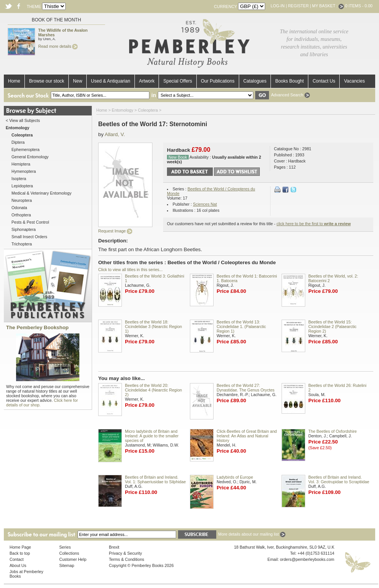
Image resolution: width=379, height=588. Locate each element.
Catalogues (255, 81)
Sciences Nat (205, 204)
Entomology (123, 110)
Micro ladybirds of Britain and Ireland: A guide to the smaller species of (152, 436)
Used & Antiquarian (111, 81)
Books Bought (289, 81)
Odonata (19, 208)
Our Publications (218, 81)
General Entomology (30, 157)
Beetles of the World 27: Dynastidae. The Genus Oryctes (245, 388)
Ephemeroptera (25, 149)
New (78, 81)
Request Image (115, 231)
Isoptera (19, 179)
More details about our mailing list (252, 534)
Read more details (58, 46)
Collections (69, 553)
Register (298, 6)
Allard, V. (115, 134)
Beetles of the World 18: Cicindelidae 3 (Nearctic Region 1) (153, 326)
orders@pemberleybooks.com (307, 559)
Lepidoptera (22, 186)
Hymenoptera (24, 171)
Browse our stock (47, 81)
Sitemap (67, 565)
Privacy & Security (125, 553)
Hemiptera (21, 164)
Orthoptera (21, 215)
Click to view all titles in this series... (130, 270)
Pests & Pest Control (30, 222)
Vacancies (354, 81)
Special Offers (177, 81)
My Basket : (328, 6)
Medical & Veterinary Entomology (41, 193)
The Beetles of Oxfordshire (333, 431)
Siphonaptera (23, 229)
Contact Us (324, 81)
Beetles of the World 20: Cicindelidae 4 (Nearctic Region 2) (153, 390)
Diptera (18, 142)
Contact (17, 559)
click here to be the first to (314, 224)
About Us (18, 565)
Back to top (20, 553)
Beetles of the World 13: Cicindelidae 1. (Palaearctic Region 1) (241, 326)
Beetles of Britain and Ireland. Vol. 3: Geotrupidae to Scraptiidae (339, 479)
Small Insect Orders (29, 237)
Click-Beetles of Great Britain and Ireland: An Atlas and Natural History (247, 436)
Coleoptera (148, 110)
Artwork (147, 81)
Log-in (278, 6)
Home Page (20, 547)
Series (65, 547)
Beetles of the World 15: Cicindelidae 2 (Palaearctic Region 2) (332, 326)
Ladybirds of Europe (235, 477)
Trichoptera (22, 244)
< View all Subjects (23, 120)
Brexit (114, 547)
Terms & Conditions (126, 559)
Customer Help (73, 559)
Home (14, 81)
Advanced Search (290, 95)
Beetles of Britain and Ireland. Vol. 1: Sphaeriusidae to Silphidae (155, 479)
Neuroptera (22, 200)
